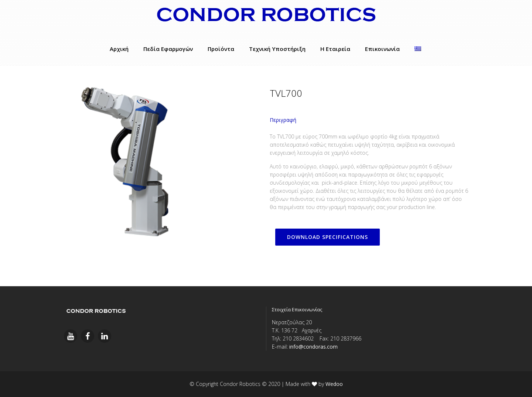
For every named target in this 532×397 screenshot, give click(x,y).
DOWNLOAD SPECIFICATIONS (328, 237)
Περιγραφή (283, 120)
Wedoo (334, 384)
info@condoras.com (313, 347)
